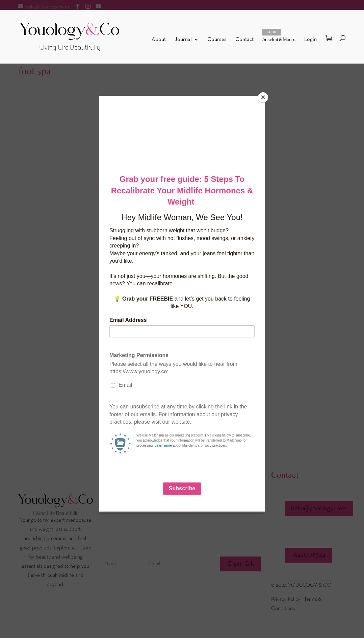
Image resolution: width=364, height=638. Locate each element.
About (159, 40)
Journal (183, 40)
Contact (244, 40)
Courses (217, 40)
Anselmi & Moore (279, 36)
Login (310, 40)
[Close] (263, 97)
